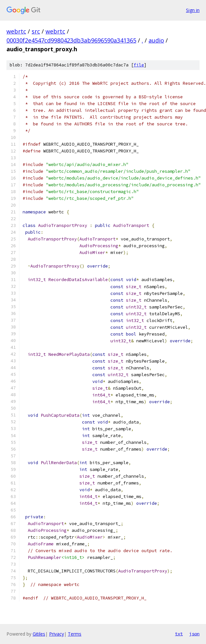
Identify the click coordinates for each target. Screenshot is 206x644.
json (194, 634)
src (36, 31)
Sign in (193, 10)
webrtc (16, 31)
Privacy (57, 634)
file (139, 65)
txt (179, 634)
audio (156, 40)
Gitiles (39, 634)
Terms (75, 634)
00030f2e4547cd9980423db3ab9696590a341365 (71, 40)
